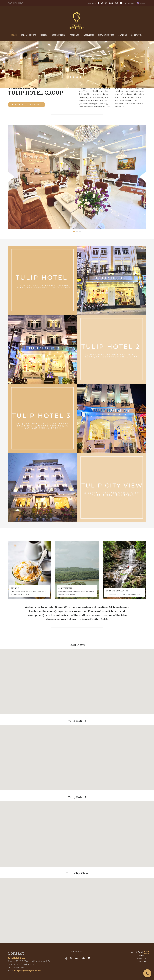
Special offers (29, 35)
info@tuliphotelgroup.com (27, 971)
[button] (147, 973)
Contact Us (137, 35)
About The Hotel (139, 952)
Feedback (75, 35)
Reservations (59, 35)
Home (14, 35)
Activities (89, 35)
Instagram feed (106, 35)
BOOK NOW (146, 952)
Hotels (44, 35)
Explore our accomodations (27, 105)
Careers (123, 35)
